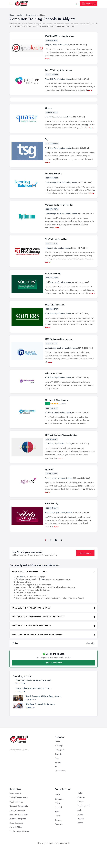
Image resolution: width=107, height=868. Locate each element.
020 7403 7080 (52, 200)
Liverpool (81, 840)
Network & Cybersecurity (19, 828)
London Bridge (51, 204)
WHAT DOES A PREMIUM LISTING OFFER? (31, 648)
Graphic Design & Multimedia (20, 853)
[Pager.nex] (56, 562)
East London (59, 139)
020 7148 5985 (52, 430)
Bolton (57, 825)
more (47, 59)
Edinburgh (81, 819)
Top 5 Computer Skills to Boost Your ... (43, 718)
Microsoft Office (15, 849)
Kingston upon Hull (84, 828)
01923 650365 (52, 134)
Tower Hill (49, 79)
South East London (64, 204)
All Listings (59, 768)
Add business (85, 575)
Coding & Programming (19, 820)
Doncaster (59, 846)
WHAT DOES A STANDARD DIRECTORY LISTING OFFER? (38, 639)
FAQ (57, 789)
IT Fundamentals (15, 815)
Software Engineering (17, 832)
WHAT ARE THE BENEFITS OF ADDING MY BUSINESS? (37, 657)
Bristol (57, 834)
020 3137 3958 (52, 365)
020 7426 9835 (52, 75)
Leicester (80, 836)
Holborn (48, 270)
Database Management (18, 841)
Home (57, 763)
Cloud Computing (16, 845)
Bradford (58, 829)
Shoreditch (49, 139)
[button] (94, 665)
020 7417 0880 (52, 530)
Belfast (57, 817)
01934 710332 (51, 496)
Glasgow (81, 824)
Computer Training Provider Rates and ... (34, 702)
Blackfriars (49, 170)
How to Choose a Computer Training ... (33, 710)
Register (58, 784)
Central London (58, 270)
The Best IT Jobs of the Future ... (41, 726)
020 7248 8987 (52, 300)
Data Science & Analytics (19, 836)
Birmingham (59, 821)
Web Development (16, 824)
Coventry (58, 842)
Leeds (79, 832)
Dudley (80, 815)
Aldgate (48, 45)
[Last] (61, 562)
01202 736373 (52, 461)
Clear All (90, 665)
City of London (57, 45)
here (22, 599)
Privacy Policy (60, 793)
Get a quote (59, 772)
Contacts (58, 776)
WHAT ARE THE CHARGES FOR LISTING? (31, 630)
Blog (57, 780)
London (66, 45)
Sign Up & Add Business (53, 685)
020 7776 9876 (52, 231)
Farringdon (49, 500)
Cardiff (58, 838)
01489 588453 (51, 40)
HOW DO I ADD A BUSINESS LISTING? (30, 594)
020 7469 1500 (52, 166)
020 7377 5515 (52, 265)
